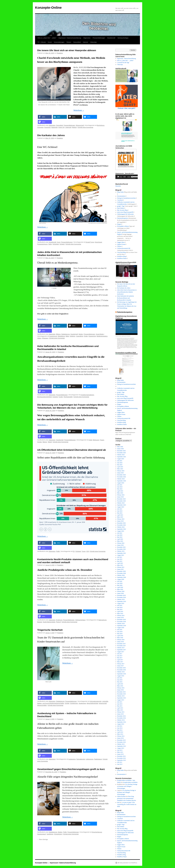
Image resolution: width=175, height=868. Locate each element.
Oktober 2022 (121, 527)
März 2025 (120, 469)
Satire (50, 244)
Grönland (78, 551)
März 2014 (120, 734)
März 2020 (120, 589)
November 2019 (122, 597)
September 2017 (122, 650)
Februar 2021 (121, 567)
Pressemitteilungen (99, 38)
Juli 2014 (120, 726)
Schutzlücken (58, 834)
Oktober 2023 (121, 503)
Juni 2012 (120, 764)
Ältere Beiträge (43, 840)
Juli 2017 (120, 654)
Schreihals (56, 244)
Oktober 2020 (121, 575)
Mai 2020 (120, 585)
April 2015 (120, 708)
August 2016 (121, 676)
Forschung (47, 127)
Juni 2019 (120, 607)
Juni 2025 (120, 463)
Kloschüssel (98, 242)
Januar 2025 (120, 473)
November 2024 (122, 477)
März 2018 (120, 638)
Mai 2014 (120, 730)
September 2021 (122, 553)
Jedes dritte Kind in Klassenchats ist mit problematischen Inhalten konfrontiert (127, 292)
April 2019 (120, 611)
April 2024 (120, 491)
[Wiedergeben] (118, 177)
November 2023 (122, 501)
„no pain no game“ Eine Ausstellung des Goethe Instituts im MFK (127, 804)
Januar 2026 (120, 449)
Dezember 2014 (121, 716)
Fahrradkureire (81, 759)
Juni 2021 (120, 559)
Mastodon (118, 186)
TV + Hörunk (42, 42)
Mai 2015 (120, 706)
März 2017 (120, 662)
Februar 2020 (121, 591)
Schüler (67, 703)
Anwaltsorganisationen (87, 395)
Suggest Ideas (121, 242)
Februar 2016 (121, 688)
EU (74, 551)
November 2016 (122, 670)
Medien (81, 334)
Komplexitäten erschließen (130, 782)
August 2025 (121, 459)
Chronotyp (40, 127)
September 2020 (122, 577)
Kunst (50, 42)
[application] (127, 177)
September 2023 (122, 505)
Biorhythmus (101, 125)
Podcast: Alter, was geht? (127, 108)
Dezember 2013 (121, 740)
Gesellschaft (111, 38)
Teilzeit (50, 442)
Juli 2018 (120, 630)
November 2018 (122, 622)
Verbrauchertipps (123, 38)
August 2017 (121, 652)
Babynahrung (103, 620)
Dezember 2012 (121, 756)
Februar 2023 (121, 519)
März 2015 (120, 710)
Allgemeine (87, 38)
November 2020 (122, 573)
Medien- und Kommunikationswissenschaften (51, 703)
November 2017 (122, 646)
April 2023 (120, 515)
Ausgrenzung (53, 336)
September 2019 (122, 601)
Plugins (119, 224)
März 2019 (120, 614)
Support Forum (121, 244)
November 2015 (122, 694)
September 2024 (122, 481)
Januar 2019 (120, 618)
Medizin (74, 127)
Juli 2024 (120, 485)
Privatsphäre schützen (123, 226)
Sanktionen (50, 834)
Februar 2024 (121, 495)
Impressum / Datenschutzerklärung (70, 38)
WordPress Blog (122, 256)
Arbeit (90, 440)
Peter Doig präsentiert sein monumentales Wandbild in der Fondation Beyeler (127, 798)
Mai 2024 (120, 489)
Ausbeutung (72, 759)
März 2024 (120, 493)
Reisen (69, 42)
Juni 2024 (120, 487)
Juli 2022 (120, 533)
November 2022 (122, 525)
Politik (58, 551)
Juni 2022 (120, 535)
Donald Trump (90, 242)
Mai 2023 (120, 513)
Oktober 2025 (121, 455)
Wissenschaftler (42, 705)
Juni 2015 (120, 704)
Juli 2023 (120, 509)
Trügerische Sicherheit (50, 630)
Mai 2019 (120, 609)
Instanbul (55, 397)
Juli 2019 (120, 605)
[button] (45, 117)
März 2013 (120, 752)
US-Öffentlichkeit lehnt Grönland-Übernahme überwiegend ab (72, 450)
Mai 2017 (120, 658)
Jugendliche (80, 336)
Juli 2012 (120, 762)
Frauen (102, 440)
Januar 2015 (120, 714)
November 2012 (122, 758)
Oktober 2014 (121, 720)
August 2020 (121, 579)
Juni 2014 (120, 728)
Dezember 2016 (121, 668)
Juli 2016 (120, 678)
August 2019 (121, 603)
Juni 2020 (120, 583)
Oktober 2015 (121, 696)
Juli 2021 (120, 557)
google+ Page (121, 206)
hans (118, 802)
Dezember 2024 (121, 475)
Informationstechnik (96, 701)
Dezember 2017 (121, 644)
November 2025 (122, 453)
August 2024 (121, 483)
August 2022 (121, 531)
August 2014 (121, 724)
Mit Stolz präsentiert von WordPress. (127, 863)
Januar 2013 (120, 754)
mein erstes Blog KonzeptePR (125, 212)
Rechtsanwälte (68, 397)
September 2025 (122, 457)
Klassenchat (92, 336)
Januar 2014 (120, 738)
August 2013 (121, 748)
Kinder (86, 336)
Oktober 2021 (121, 551)
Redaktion (60, 53)
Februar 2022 (121, 543)
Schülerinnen (74, 703)
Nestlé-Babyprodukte (49, 622)
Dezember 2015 (121, 692)
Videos (39, 338)
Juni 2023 (120, 511)
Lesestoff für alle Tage (123, 63)
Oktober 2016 (121, 672)
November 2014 (122, 718)
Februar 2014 (121, 736)
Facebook (120, 200)
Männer (45, 442)
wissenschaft (103, 703)
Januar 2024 (120, 497)
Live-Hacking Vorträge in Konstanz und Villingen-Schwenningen (127, 786)
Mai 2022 (120, 537)
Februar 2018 (121, 640)
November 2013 (122, 742)
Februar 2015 (121, 712)
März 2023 (120, 517)
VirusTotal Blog (121, 252)
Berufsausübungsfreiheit (44, 397)
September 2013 (122, 746)
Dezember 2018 (121, 620)
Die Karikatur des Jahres (51, 135)
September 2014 (122, 722)
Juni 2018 (120, 632)
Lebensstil (68, 127)
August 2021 (121, 555)
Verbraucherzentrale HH (124, 248)
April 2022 (120, 539)
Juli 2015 (120, 702)
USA (88, 551)
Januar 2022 (120, 545)
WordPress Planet (122, 258)
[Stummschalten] (132, 177)
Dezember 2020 (121, 571)
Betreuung (96, 440)
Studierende (82, 703)
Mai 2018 (120, 634)
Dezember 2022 (121, 523)
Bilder (67, 336)
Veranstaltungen (59, 42)
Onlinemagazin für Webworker (126, 214)
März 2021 (120, 565)
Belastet (40, 622)
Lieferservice (90, 759)
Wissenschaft (80, 125)
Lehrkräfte (105, 701)
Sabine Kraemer (122, 796)
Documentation (121, 196)
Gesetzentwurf (42, 834)
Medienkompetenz (102, 336)
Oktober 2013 (121, 744)
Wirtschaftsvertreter (92, 703)
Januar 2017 (120, 666)
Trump (84, 551)
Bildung (58, 334)
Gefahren (73, 336)
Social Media (100, 334)
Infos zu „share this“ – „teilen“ (47, 38)
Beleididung (61, 336)
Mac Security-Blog (122, 210)
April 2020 (120, 587)
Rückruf (58, 622)
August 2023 (121, 507)
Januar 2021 (120, 569)
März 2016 (120, 686)
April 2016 (120, 684)
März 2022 (120, 541)
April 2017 (120, 660)
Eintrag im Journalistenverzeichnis (127, 198)
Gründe (40, 442)
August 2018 (121, 628)
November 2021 (122, 549)
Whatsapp (45, 338)
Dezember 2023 (121, 499)
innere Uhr (61, 127)
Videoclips (93, 42)
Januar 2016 (120, 690)
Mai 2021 (120, 561)
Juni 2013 (120, 750)
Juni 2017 (120, 656)
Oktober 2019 (121, 599)
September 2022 (122, 529)
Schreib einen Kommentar (86, 127)
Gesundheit (77, 42)
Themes (119, 246)
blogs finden (121, 192)
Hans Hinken (121, 208)
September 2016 (122, 674)
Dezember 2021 (121, 547)
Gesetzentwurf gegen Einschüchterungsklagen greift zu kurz (71, 769)
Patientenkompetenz (123, 218)
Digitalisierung (65, 334)
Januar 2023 (120, 521)
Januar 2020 (120, 593)
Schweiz (62, 244)
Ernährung (59, 620)
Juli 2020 (120, 581)
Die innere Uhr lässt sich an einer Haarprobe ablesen (67, 50)
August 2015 (121, 700)
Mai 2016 (120, 682)
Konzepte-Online (48, 8)
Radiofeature (98, 759)
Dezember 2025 (121, 451)
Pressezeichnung (42, 244)
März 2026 (120, 447)
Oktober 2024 (121, 479)
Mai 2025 (120, 465)
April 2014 (120, 732)
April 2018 (120, 636)
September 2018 (122, 626)
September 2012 (122, 760)
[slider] (124, 177)
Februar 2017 (121, 664)
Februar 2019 (121, 616)
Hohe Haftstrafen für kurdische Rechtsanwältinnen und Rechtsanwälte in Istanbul (126, 298)
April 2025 (120, 467)
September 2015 (122, 698)
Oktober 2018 (121, 624)
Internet (85, 42)
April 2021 (120, 563)
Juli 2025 (120, 461)
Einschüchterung (97, 832)
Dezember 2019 (121, 595)
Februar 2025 (121, 471)
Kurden (61, 397)
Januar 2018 (120, 642)
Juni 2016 (120, 680)
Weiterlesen (79, 110)
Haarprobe (54, 127)
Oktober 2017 (121, 648)
